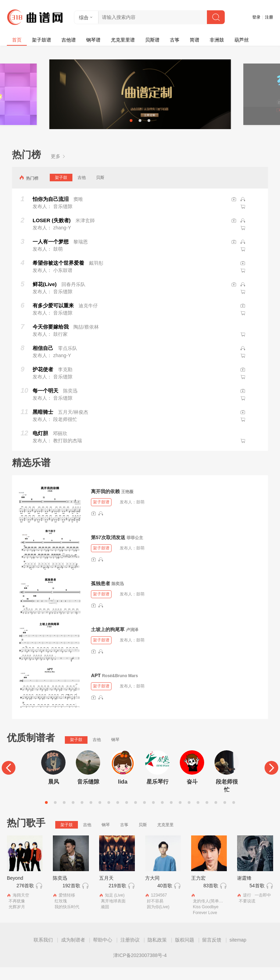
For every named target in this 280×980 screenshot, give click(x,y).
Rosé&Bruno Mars (120, 688)
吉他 (82, 190)
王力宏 (198, 890)
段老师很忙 (227, 798)
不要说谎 (247, 914)
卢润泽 (132, 642)
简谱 (195, 40)
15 (171, 815)
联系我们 (43, 953)
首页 (17, 40)
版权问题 (185, 953)
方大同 (152, 890)
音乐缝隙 (88, 794)
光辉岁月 (17, 920)
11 (136, 815)
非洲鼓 (217, 40)
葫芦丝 (242, 40)
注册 (269, 17)
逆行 (247, 908)
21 (225, 815)
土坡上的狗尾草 (108, 642)
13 (153, 815)
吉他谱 (69, 40)
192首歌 (71, 898)
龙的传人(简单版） (210, 914)
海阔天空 (21, 908)
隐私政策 (157, 953)
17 (189, 815)
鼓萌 (140, 515)
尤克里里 (165, 837)
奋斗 (192, 794)
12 (144, 815)
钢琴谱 (93, 40)
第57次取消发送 (108, 550)
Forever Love (205, 925)
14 (162, 815)
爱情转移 (67, 908)
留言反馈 (212, 953)
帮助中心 (103, 953)
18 (198, 815)
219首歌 (117, 898)
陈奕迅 (118, 596)
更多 (58, 169)
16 (180, 815)
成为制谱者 (73, 953)
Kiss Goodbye (206, 920)
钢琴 (115, 752)
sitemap (238, 953)
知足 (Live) (115, 908)
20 (216, 815)
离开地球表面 (113, 914)
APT (96, 688)
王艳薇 (127, 504)
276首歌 (25, 898)
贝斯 (100, 190)
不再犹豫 (17, 914)
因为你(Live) (158, 920)
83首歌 (211, 898)
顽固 (105, 920)
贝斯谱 (152, 40)
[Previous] (9, 780)
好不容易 (155, 914)
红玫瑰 (61, 914)
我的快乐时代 (67, 920)
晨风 (54, 794)
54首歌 (257, 898)
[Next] (271, 780)
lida (123, 794)
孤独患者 (101, 596)
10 (127, 815)
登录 (256, 17)
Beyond (15, 890)
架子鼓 (61, 190)
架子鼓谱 (42, 40)
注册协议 (130, 953)
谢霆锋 (244, 890)
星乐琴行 (157, 794)
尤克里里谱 (123, 40)
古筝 (175, 40)
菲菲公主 (135, 550)
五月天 (106, 890)
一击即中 (263, 908)
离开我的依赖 (105, 504)
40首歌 (165, 898)
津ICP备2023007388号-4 (140, 968)
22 (234, 815)
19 (207, 815)
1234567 (159, 908)
